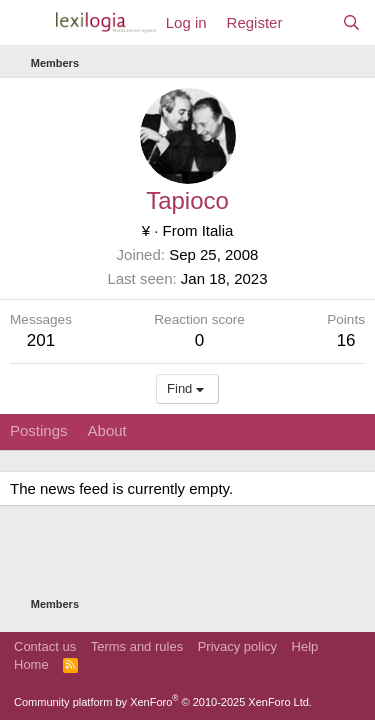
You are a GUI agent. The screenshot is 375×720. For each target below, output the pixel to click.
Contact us (45, 646)
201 (41, 340)
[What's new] (311, 22)
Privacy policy (237, 646)
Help (305, 646)
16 (346, 340)
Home (31, 664)
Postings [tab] (39, 430)
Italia (218, 230)
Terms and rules (137, 646)
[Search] (351, 22)
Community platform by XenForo (163, 702)
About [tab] (107, 430)
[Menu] (27, 23)
